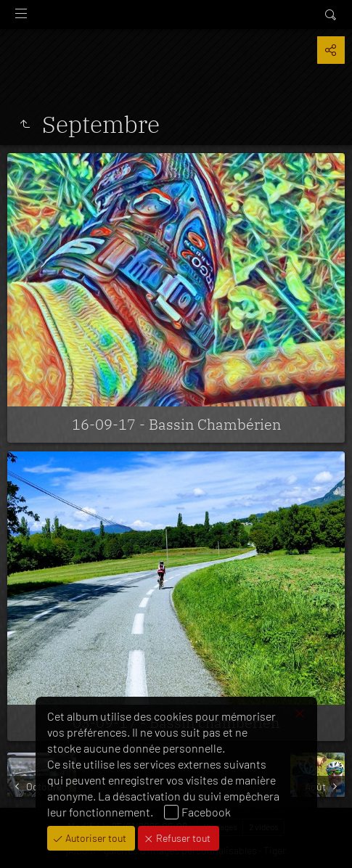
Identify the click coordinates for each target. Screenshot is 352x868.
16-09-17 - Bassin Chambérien (176, 424)
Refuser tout (182, 838)
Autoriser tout (95, 838)
